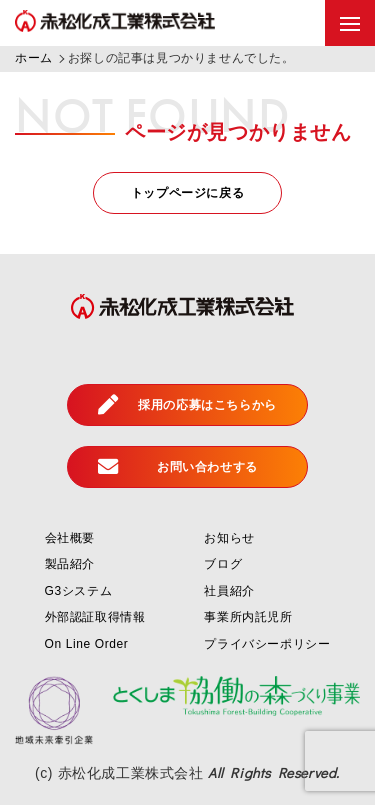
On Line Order (87, 644)
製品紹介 (70, 564)
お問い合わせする (178, 466)
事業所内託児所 (248, 617)
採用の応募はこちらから (187, 404)
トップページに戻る (187, 193)
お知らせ (229, 538)
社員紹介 (229, 591)
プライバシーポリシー (267, 644)
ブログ (223, 564)
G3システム (79, 591)
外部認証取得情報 (95, 617)
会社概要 (70, 538)
